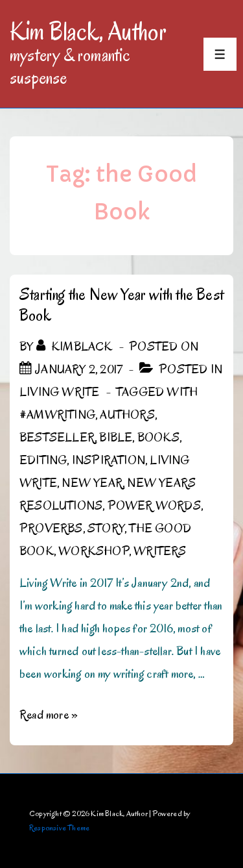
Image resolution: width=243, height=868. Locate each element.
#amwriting (57, 415)
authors (127, 415)
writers (160, 551)
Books (158, 438)
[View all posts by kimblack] (76, 347)
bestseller (57, 438)
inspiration (109, 460)
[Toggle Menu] (220, 54)
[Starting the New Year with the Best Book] (79, 369)
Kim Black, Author (88, 31)
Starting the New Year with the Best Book (121, 305)
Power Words (154, 506)
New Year (92, 483)
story (106, 528)
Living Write (59, 392)
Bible (116, 438)
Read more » (49, 715)
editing (43, 460)
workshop (94, 551)
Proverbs (51, 528)
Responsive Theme (59, 827)
